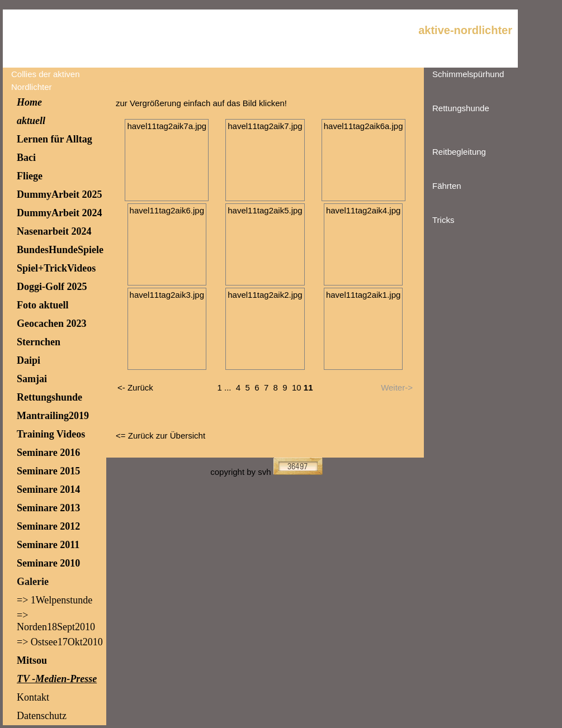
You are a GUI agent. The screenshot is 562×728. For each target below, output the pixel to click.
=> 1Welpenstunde (55, 600)
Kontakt (33, 697)
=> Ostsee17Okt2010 (60, 642)
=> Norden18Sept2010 (56, 621)
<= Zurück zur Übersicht (160, 436)
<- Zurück (135, 387)
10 (297, 387)
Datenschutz (42, 716)
